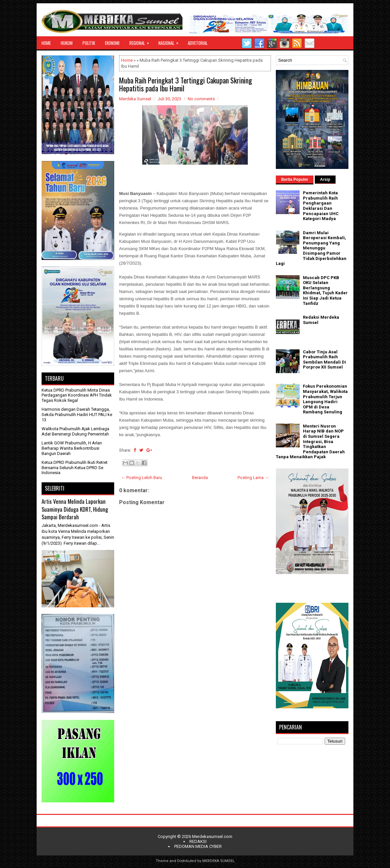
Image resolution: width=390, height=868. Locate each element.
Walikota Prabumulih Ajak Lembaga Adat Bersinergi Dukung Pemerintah (75, 431)
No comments (201, 99)
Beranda (200, 478)
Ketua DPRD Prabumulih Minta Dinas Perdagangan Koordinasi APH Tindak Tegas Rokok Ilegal (77, 395)
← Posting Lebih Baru (142, 478)
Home (127, 60)
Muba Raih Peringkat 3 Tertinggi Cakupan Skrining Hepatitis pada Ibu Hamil (186, 84)
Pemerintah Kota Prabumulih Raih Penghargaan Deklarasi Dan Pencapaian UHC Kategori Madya (321, 206)
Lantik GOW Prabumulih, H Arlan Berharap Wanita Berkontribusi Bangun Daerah (72, 448)
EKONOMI (112, 43)
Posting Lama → (253, 478)
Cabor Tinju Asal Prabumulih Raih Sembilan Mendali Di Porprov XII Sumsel (325, 360)
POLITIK (89, 43)
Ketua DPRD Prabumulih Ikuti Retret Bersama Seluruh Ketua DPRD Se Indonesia (75, 467)
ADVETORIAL (198, 43)
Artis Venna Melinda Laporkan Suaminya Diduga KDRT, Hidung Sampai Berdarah (75, 509)
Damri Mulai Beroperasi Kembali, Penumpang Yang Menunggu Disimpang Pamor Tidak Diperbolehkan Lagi (311, 248)
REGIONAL (141, 41)
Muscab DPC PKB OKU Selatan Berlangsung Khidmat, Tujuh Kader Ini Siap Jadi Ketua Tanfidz (325, 290)
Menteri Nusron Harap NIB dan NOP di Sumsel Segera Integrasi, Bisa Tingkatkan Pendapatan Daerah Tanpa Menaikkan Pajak (310, 442)
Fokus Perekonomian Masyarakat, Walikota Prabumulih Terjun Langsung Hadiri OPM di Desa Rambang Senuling (325, 399)
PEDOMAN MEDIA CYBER (198, 846)
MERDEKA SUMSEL (218, 861)
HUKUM (67, 43)
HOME (46, 43)
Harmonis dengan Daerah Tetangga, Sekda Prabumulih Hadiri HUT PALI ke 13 (77, 414)
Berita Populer (295, 179)
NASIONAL (171, 41)
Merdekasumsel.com (212, 836)
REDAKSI (198, 841)
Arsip (325, 179)
